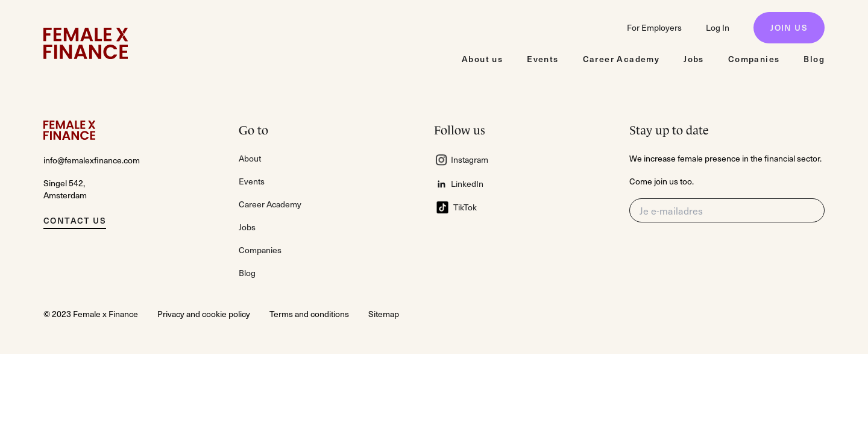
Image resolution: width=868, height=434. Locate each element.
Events (252, 181)
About (250, 158)
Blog (247, 273)
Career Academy (270, 204)
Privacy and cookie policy (204, 314)
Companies (260, 250)
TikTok (455, 207)
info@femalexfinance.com (92, 160)
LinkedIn (460, 184)
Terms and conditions (309, 314)
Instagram (461, 160)
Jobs (247, 227)
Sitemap (384, 314)
